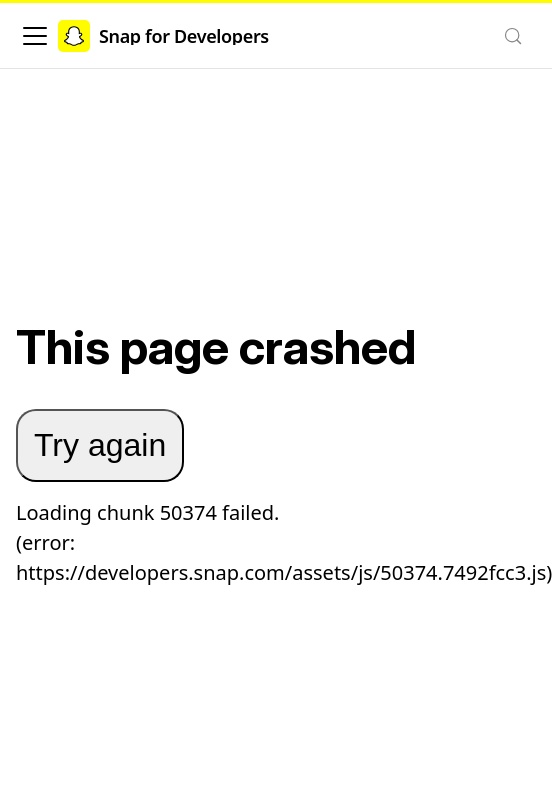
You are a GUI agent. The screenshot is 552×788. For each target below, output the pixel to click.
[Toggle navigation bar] (35, 36)
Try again (100, 445)
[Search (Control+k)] (513, 36)
